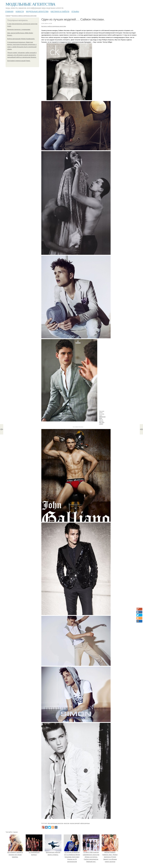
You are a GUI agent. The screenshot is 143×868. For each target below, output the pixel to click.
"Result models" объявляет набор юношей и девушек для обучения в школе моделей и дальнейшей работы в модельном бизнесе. (22, 55)
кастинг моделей (75, 823)
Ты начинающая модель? (34, 852)
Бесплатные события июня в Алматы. (53, 852)
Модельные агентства (30, 4)
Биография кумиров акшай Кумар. (19, 61)
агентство (67, 823)
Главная (9, 11)
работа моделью (85, 823)
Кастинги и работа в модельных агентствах (24, 16)
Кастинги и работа (60, 11)
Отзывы (75, 11)
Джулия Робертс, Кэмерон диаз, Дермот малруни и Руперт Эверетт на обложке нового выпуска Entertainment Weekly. (110, 857)
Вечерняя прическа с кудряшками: (19, 29)
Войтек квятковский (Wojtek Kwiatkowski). (21, 39)
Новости (20, 11)
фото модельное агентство (56, 823)
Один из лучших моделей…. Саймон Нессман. (73, 19)
